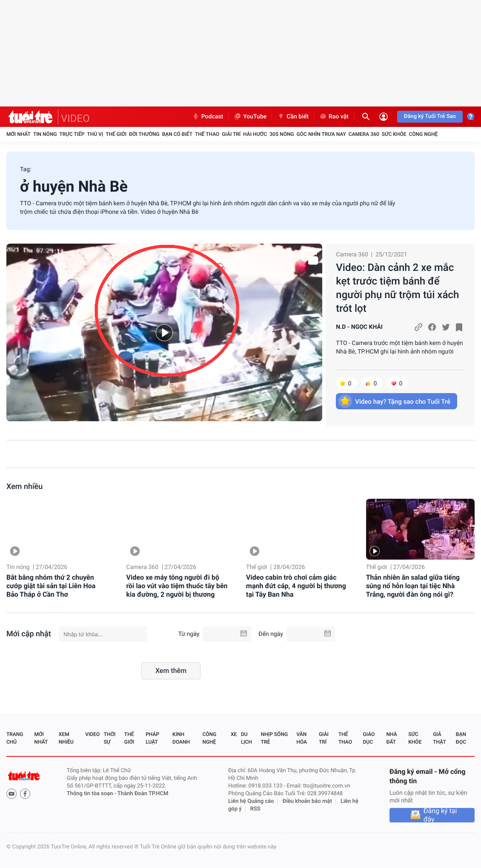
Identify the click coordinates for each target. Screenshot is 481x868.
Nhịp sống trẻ (274, 738)
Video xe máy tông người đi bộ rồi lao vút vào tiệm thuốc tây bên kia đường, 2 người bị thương (177, 586)
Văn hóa (302, 738)
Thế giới (116, 134)
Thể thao (207, 134)
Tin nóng (45, 134)
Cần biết (293, 117)
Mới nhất (19, 134)
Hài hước (255, 134)
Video (92, 734)
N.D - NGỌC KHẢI (359, 327)
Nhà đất (391, 738)
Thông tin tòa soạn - (92, 794)
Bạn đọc (461, 738)
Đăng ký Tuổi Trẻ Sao (430, 116)
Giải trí (231, 134)
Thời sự (110, 738)
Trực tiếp (72, 134)
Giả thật (439, 738)
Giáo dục (369, 738)
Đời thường (144, 134)
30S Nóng (282, 134)
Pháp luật (152, 738)
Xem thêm (171, 671)
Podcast (208, 117)
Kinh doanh (181, 738)
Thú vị (95, 134)
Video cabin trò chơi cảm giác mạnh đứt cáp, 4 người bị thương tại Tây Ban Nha (296, 586)
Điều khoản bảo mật (307, 801)
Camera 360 (364, 134)
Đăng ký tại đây (440, 815)
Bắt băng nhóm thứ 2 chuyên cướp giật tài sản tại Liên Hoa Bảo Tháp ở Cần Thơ (51, 586)
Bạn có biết (177, 134)
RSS (255, 809)
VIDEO (75, 118)
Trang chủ (15, 738)
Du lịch (246, 738)
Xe (234, 734)
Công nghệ (423, 134)
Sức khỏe (394, 134)
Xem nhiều (24, 487)
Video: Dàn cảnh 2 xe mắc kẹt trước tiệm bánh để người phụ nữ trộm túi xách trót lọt (397, 288)
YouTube (250, 117)
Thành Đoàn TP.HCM (143, 794)
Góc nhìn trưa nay (321, 134)
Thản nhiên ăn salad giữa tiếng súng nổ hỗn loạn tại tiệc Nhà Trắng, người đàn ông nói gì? (413, 586)
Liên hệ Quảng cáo (251, 801)
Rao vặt (334, 117)
